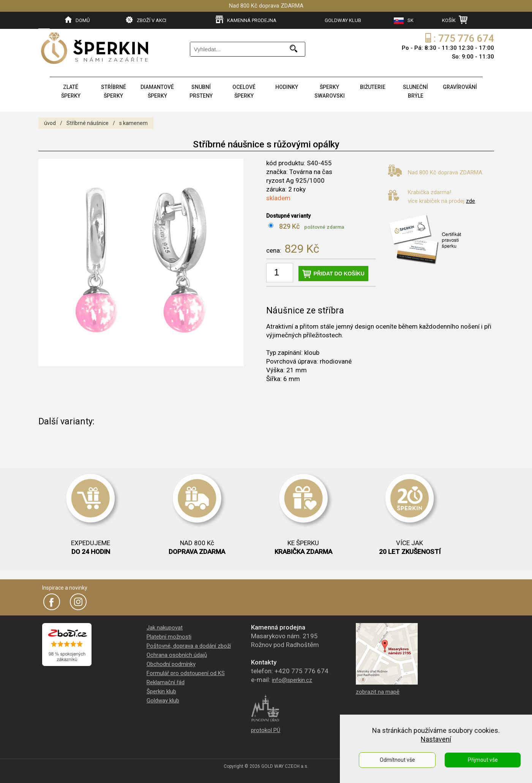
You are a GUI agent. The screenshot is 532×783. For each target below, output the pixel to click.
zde (470, 201)
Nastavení (436, 739)
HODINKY (287, 87)
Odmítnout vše (397, 760)
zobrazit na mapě (378, 692)
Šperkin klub (161, 691)
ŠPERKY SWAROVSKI (330, 91)
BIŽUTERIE (373, 87)
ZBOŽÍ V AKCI (146, 20)
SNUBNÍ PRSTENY (201, 91)
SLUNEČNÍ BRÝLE (415, 91)
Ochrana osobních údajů (177, 655)
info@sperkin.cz (292, 680)
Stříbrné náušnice (88, 123)
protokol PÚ (266, 730)
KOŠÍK (455, 20)
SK (404, 21)
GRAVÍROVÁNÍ (460, 87)
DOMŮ (77, 20)
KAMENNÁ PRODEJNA (246, 20)
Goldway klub (163, 701)
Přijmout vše (483, 760)
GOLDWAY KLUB (343, 20)
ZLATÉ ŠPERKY (71, 91)
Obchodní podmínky (171, 664)
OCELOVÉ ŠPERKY (244, 91)
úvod (50, 123)
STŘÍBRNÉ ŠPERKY (114, 91)
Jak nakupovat (165, 628)
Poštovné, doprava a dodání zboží (189, 646)
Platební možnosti (169, 637)
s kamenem (133, 123)
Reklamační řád (166, 682)
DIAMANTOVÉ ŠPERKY (157, 91)
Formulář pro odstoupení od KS (186, 673)
